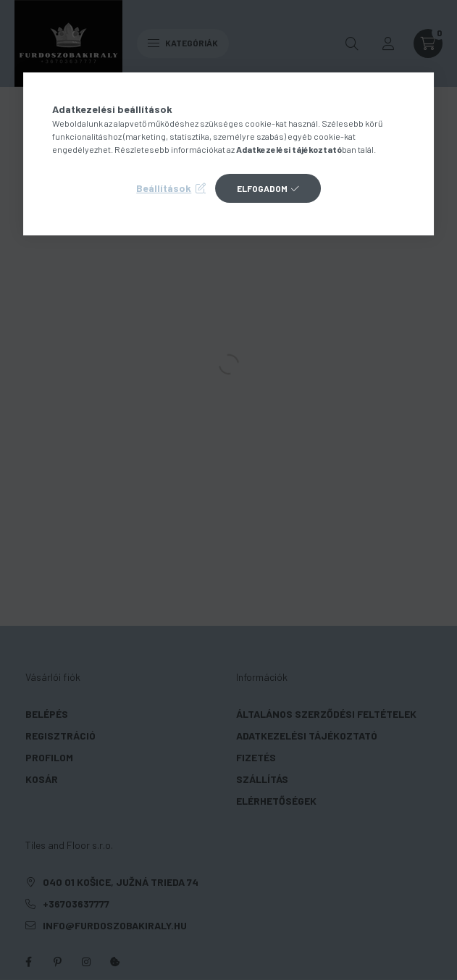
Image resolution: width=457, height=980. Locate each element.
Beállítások (164, 188)
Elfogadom (262, 188)
